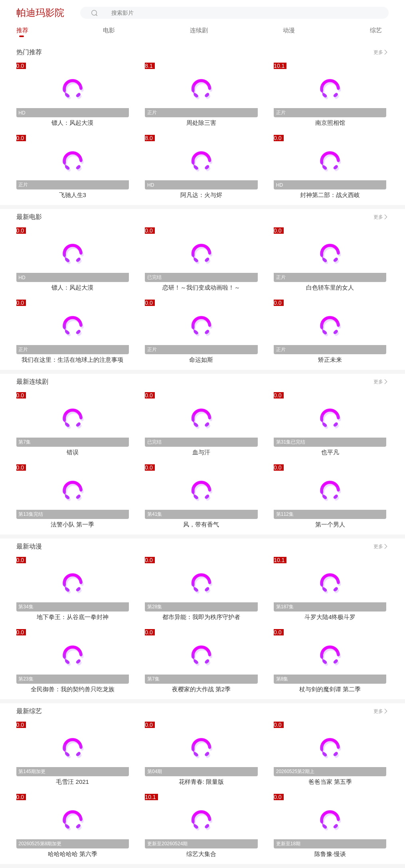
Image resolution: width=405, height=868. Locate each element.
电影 (109, 30)
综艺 (376, 30)
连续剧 (199, 30)
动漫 (289, 30)
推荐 (22, 30)
